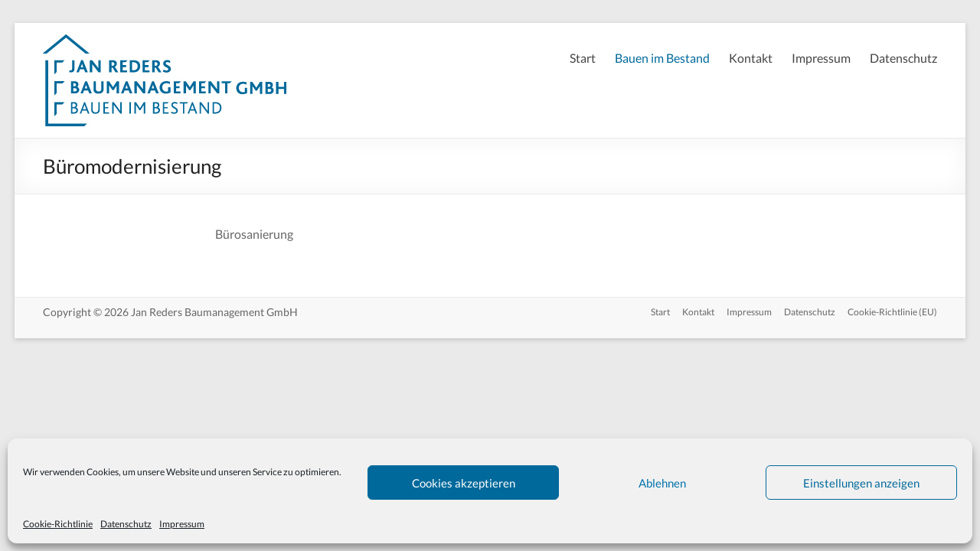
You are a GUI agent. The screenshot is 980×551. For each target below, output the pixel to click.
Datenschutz (126, 524)
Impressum (182, 524)
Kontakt (751, 58)
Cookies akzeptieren (464, 483)
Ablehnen (662, 483)
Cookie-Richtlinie (58, 524)
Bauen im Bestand (662, 58)
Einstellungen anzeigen (861, 483)
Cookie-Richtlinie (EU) (892, 312)
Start (583, 58)
